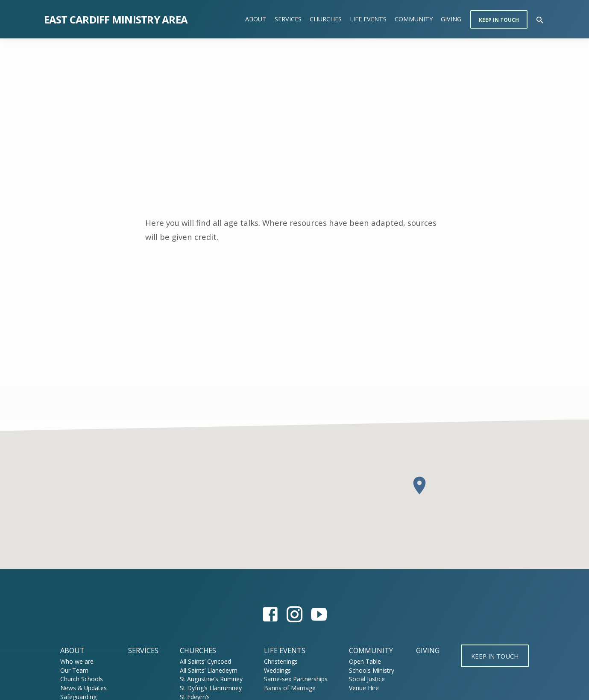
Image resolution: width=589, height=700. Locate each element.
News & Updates (80, 688)
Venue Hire (361, 688)
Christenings (278, 661)
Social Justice (364, 679)
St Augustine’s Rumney (208, 679)
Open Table (362, 661)
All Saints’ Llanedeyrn (205, 670)
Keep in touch (499, 20)
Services (288, 19)
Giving (451, 19)
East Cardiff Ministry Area (116, 19)
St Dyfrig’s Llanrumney (207, 688)
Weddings (274, 670)
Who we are (73, 661)
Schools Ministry (369, 670)
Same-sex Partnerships (293, 679)
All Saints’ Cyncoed (202, 661)
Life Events (368, 19)
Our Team (71, 670)
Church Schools (78, 679)
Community (414, 19)
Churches (326, 19)
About (256, 19)
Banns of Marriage (287, 688)
